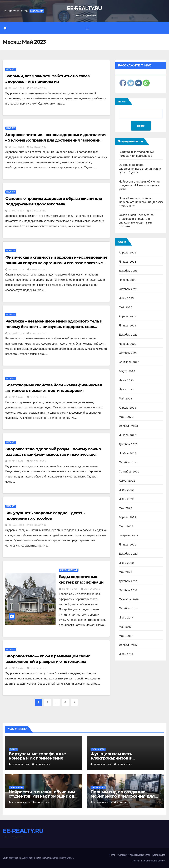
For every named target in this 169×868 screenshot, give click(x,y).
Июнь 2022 (126, 499)
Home (112, 855)
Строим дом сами (69, 570)
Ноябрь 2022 (128, 453)
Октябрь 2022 (128, 462)
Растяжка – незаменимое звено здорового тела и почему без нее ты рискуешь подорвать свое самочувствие (54, 327)
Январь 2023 (127, 435)
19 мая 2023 (17, 668)
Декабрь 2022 (128, 444)
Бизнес (13, 749)
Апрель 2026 (127, 253)
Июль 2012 (126, 654)
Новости (11, 69)
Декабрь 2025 (128, 271)
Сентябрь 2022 (129, 472)
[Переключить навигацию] (87, 28)
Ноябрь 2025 (128, 280)
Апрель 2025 (127, 316)
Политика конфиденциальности (148, 861)
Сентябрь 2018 (129, 599)
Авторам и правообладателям (134, 855)
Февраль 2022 (128, 535)
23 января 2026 (21, 802)
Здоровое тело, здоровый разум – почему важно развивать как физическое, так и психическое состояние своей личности (53, 454)
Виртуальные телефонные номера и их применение (37, 756)
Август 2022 (127, 481)
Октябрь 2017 (128, 608)
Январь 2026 (128, 262)
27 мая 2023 (17, 211)
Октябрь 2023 (128, 353)
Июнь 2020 (126, 563)
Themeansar (66, 858)
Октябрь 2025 (128, 289)
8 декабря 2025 (103, 802)
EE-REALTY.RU (84, 8)
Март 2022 (126, 526)
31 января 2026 (103, 764)
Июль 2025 (126, 298)
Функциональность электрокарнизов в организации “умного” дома (140, 169)
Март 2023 (126, 417)
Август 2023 (127, 371)
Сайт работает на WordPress (18, 858)
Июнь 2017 (126, 618)
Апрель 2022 (127, 517)
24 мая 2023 (17, 269)
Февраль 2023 (128, 426)
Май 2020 (125, 572)
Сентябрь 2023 (129, 362)
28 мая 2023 (17, 147)
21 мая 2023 (17, 397)
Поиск (122, 102)
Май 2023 (125, 399)
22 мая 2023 (17, 333)
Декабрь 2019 (128, 581)
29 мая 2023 (17, 88)
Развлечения (98, 787)
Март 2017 (126, 636)
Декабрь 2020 (128, 554)
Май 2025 (125, 307)
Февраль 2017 (128, 645)
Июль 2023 (126, 380)
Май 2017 (125, 627)
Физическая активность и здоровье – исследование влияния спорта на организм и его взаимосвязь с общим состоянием (56, 263)
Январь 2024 (127, 326)
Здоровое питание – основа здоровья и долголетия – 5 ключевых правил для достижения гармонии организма (56, 140)
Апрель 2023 (127, 408)
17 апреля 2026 (21, 764)
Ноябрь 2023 (128, 344)
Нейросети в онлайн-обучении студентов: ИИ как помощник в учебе (139, 185)
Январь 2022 (127, 545)
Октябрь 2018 (128, 590)
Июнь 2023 (126, 389)
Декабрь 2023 (128, 335)
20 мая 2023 (17, 525)
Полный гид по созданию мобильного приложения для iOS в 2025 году (141, 202)
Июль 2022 (126, 490)
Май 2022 (125, 508)
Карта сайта (159, 855)
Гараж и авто (98, 749)
